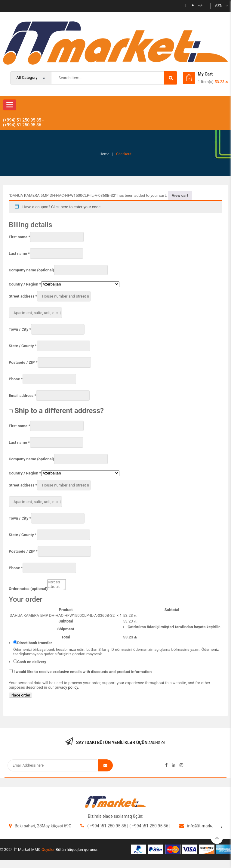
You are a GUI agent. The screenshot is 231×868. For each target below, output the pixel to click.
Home (104, 154)
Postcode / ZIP (23, 362)
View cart (180, 195)
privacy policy (66, 689)
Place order (20, 697)
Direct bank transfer (35, 645)
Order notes (28, 590)
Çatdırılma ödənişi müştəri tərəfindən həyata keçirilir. (174, 629)
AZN (219, 6)
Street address (23, 296)
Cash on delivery (32, 664)
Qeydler (48, 851)
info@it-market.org (205, 828)
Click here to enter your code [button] (76, 207)
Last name (19, 253)
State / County (23, 346)
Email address (22, 395)
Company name (31, 270)
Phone (16, 379)
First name (19, 237)
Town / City (20, 329)
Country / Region (25, 284)
